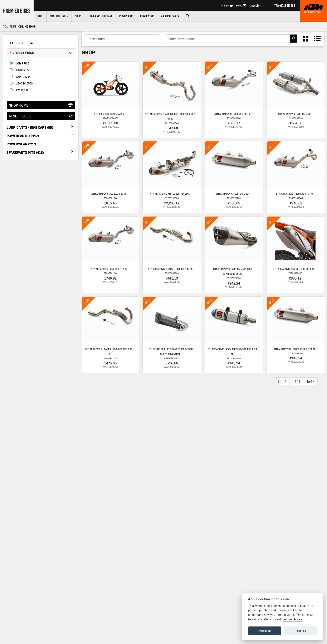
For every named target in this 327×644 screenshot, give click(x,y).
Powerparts (127, 16)
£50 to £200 (24, 77)
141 (297, 381)
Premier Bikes (17, 10)
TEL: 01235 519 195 (285, 5)
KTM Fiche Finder (60, 16)
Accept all (265, 631)
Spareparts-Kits (170, 16)
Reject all (300, 631)
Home (41, 16)
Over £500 (23, 90)
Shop (79, 16)
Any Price (23, 63)
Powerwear (148, 16)
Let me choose (292, 619)
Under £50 (23, 70)
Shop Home (41, 105)
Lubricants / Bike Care (101, 16)
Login (255, 5)
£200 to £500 (24, 83)
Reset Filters (41, 116)
